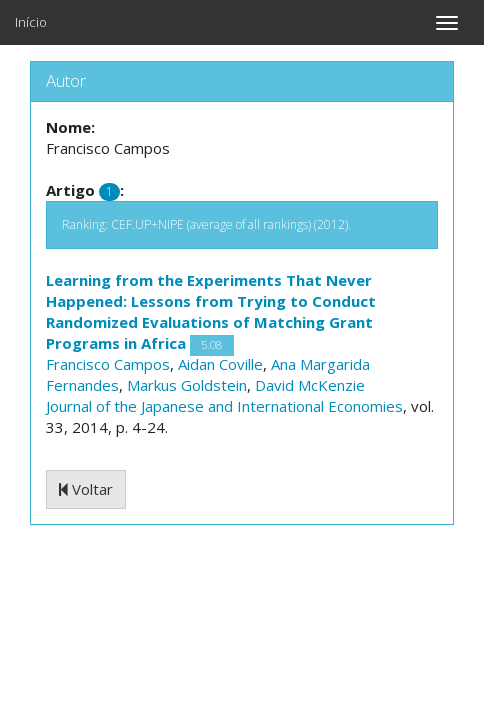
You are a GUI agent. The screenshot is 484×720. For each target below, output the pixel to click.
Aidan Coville (220, 364)
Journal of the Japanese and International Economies (224, 406)
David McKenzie (310, 385)
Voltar (86, 489)
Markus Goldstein (187, 385)
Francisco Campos (108, 364)
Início (31, 22)
